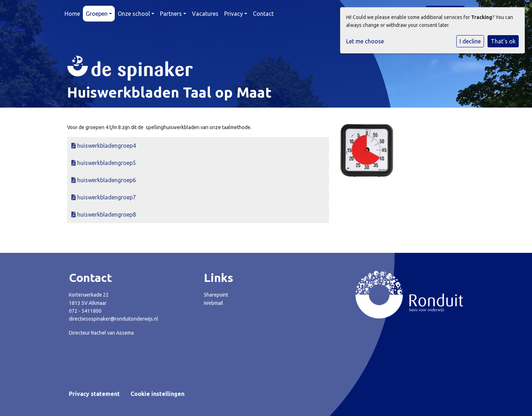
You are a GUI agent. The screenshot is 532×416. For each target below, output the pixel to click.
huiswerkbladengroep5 (104, 163)
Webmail (213, 303)
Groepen (97, 14)
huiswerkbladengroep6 (104, 180)
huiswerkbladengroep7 (104, 197)
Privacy (234, 14)
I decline (470, 41)
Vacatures (205, 14)
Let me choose (365, 41)
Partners (171, 14)
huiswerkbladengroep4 (104, 146)
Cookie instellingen (157, 394)
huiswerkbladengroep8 (104, 214)
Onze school (134, 14)
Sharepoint (216, 295)
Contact (263, 14)
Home (72, 14)
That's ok (503, 41)
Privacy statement (94, 394)
